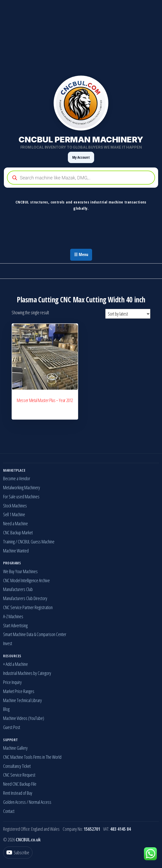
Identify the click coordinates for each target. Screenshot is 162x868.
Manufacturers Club (18, 589)
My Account (81, 157)
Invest (8, 643)
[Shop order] (128, 314)
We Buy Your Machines (20, 571)
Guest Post (12, 727)
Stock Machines (15, 506)
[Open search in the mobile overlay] (81, 178)
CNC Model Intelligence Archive (26, 580)
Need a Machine (15, 523)
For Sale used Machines (21, 497)
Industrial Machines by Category (27, 673)
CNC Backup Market (18, 533)
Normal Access (40, 802)
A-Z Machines (13, 616)
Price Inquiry (12, 682)
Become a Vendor (17, 478)
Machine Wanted (16, 551)
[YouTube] (18, 853)
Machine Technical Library (22, 700)
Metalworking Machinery (22, 487)
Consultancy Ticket (17, 766)
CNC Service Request (19, 775)
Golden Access (14, 802)
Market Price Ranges (19, 691)
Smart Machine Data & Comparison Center (35, 634)
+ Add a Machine (15, 664)
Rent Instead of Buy (18, 793)
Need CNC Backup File (20, 784)
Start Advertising (15, 625)
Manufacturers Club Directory (25, 598)
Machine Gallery (15, 748)
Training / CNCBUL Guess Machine (29, 542)
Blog (6, 709)
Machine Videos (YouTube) (24, 718)
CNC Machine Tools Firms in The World (32, 757)
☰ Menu (81, 254)
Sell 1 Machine (14, 514)
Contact (9, 811)
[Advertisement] (81, 36)
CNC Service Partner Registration (28, 607)
